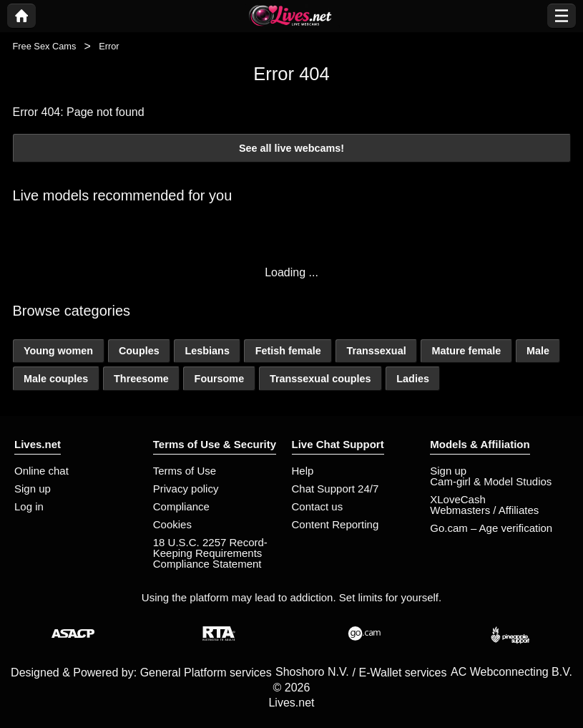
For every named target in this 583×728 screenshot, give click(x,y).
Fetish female (288, 351)
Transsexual (376, 351)
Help (303, 471)
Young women (58, 351)
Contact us (318, 506)
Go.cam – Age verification (491, 528)
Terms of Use (185, 471)
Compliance (181, 506)
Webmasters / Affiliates (484, 510)
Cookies (172, 524)
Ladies (413, 379)
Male (538, 351)
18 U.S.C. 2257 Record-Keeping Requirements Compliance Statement (210, 553)
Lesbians (207, 351)
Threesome (141, 379)
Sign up (33, 489)
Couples (139, 351)
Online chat (41, 471)
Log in (29, 506)
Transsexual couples (320, 379)
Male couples (56, 379)
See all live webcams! (291, 148)
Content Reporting (335, 524)
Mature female (466, 351)
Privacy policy (186, 489)
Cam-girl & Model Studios (491, 481)
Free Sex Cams (45, 46)
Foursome (220, 379)
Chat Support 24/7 (335, 489)
